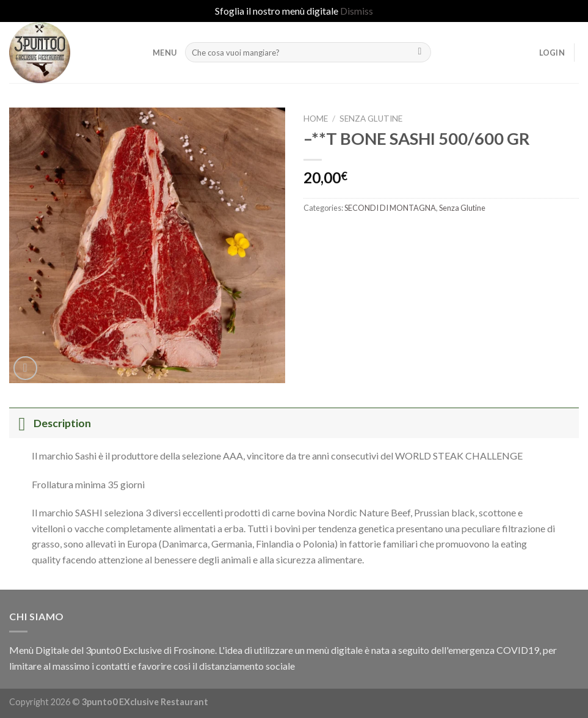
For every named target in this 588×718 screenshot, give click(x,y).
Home (316, 119)
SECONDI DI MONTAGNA (390, 208)
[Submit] (420, 53)
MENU (165, 53)
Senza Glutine (371, 119)
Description (50, 423)
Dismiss (357, 11)
